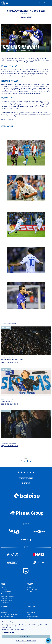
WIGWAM (4, 590)
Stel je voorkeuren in (8, 632)
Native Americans (32, 617)
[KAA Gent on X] (28, 472)
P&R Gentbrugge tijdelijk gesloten (9, 443)
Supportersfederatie (7, 596)
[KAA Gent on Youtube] (31, 472)
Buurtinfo (30, 592)
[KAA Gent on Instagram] (18, 472)
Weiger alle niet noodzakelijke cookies (26, 641)
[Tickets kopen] (39, 3)
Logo (29, 614)
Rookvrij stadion (32, 587)
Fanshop (4, 587)
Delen (26, 458)
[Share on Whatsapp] (31, 461)
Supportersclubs (6, 598)
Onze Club (31, 607)
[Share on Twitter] (21, 461)
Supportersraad (6, 592)
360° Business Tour (7, 617)
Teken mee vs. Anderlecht (7, 401)
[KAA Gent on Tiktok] (21, 472)
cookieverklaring (21, 629)
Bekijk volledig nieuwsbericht (9, 362)
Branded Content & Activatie (10, 614)
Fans (3, 584)
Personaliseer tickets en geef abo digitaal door (12, 360)
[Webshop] (44, 3)
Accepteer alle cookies (26, 637)
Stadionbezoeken (33, 590)
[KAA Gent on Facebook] (34, 472)
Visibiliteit (4, 612)
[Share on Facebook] (28, 461)
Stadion (30, 584)
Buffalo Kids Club (6, 594)
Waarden (30, 610)
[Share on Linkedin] (24, 461)
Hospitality (4, 610)
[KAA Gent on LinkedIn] (24, 472)
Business (4, 607)
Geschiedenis (31, 612)
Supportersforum (7, 601)
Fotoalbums (5, 603)
